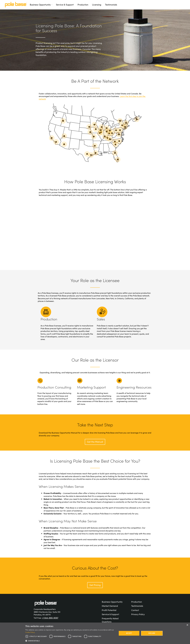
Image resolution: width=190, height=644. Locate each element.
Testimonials (111, 5)
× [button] (187, 625)
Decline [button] (152, 633)
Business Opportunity (112, 602)
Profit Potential (109, 610)
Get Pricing (95, 585)
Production (83, 5)
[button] (70, 641)
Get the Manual (95, 442)
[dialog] (95, 633)
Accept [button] (129, 633)
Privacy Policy (138, 614)
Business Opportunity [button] (41, 5)
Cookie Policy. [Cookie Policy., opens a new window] (30, 632)
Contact (135, 610)
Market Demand (110, 606)
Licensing (97, 5)
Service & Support (65, 5)
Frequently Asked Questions (110, 620)
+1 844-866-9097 (50, 618)
